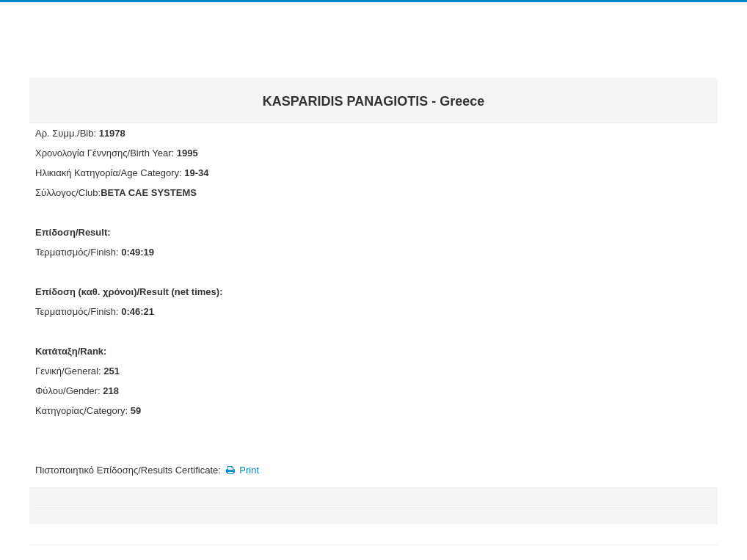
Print (241, 470)
